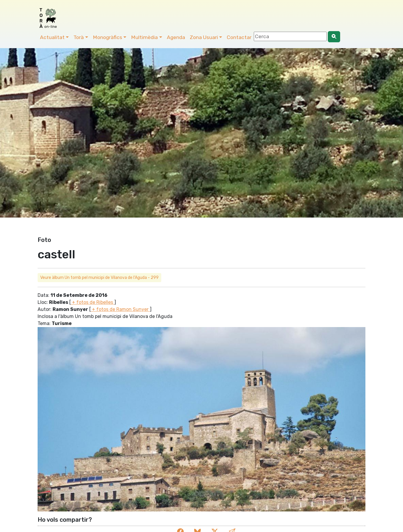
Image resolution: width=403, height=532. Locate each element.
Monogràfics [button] (108, 37)
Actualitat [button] (52, 37)
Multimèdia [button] (144, 37)
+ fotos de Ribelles (93, 302)
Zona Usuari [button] (204, 37)
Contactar (239, 37)
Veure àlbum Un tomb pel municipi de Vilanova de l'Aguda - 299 (99, 278)
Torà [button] (79, 37)
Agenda (176, 37)
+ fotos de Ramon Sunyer (120, 309)
